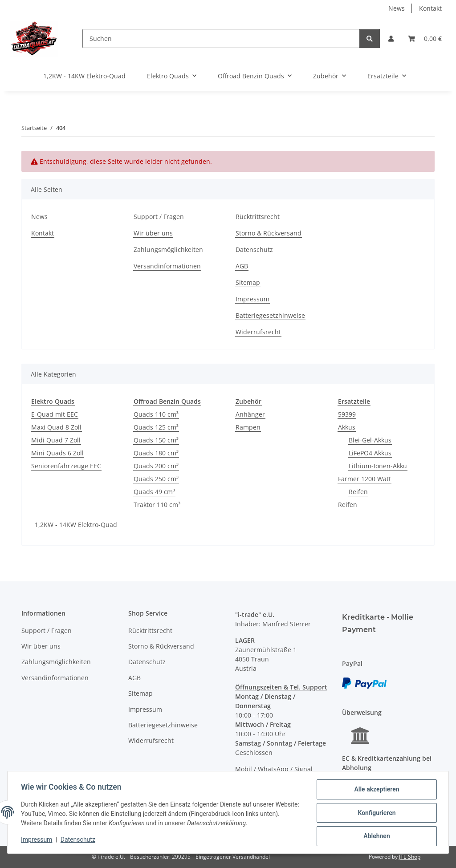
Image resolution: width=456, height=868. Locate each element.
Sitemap (248, 282)
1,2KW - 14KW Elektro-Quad (76, 525)
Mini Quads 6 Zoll (57, 453)
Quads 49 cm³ (154, 492)
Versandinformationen (167, 266)
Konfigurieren (376, 813)
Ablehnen (376, 836)
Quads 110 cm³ (156, 414)
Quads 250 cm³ (156, 479)
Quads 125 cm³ (156, 427)
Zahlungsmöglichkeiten (168, 249)
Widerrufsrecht (258, 332)
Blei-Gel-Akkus (370, 440)
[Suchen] (221, 39)
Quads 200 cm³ (156, 466)
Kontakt (430, 8)
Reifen (358, 492)
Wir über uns (153, 233)
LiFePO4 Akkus (370, 453)
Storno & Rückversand (269, 233)
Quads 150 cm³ (156, 440)
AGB (242, 266)
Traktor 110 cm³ (157, 505)
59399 (347, 414)
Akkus (347, 427)
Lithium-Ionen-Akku (378, 466)
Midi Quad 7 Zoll (56, 440)
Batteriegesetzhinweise (270, 315)
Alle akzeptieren (376, 790)
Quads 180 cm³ (156, 453)
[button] (391, 39)
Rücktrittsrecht (258, 217)
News (397, 8)
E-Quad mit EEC (55, 414)
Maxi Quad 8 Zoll (56, 427)
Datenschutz (79, 840)
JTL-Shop (410, 857)
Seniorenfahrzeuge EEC (66, 466)
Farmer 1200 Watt (364, 479)
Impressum (37, 840)
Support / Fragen (159, 217)
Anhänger (250, 414)
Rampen (248, 427)
